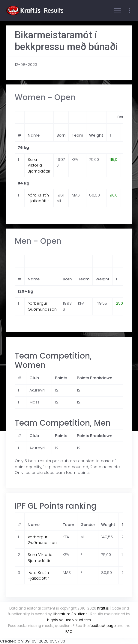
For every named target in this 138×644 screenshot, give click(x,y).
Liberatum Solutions (70, 614)
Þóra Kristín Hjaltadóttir (38, 198)
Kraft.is (103, 608)
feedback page (102, 626)
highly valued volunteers (69, 620)
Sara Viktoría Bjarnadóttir (39, 165)
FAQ (69, 632)
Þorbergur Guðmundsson (42, 306)
